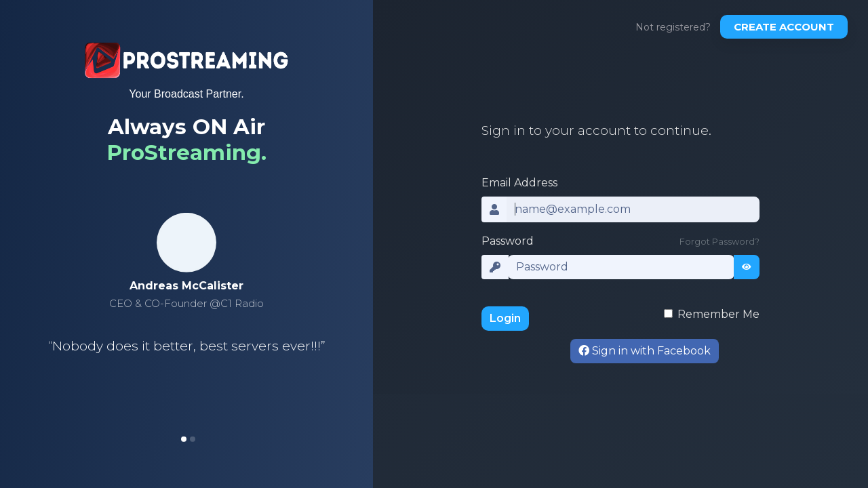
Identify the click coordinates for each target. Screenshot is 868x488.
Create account (784, 27)
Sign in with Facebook (645, 351)
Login (505, 318)
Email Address (519, 183)
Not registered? (673, 27)
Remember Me (718, 314)
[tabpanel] (186, 305)
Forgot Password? (719, 242)
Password (508, 241)
